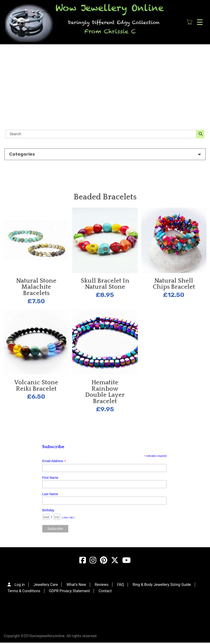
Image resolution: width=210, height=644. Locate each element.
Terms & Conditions (24, 591)
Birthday (48, 510)
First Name (50, 478)
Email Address (54, 461)
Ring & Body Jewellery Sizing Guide (162, 585)
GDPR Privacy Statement (69, 591)
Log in (20, 585)
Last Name (50, 494)
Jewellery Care (46, 585)
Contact (105, 591)
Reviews (102, 585)
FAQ (120, 585)
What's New (76, 585)
